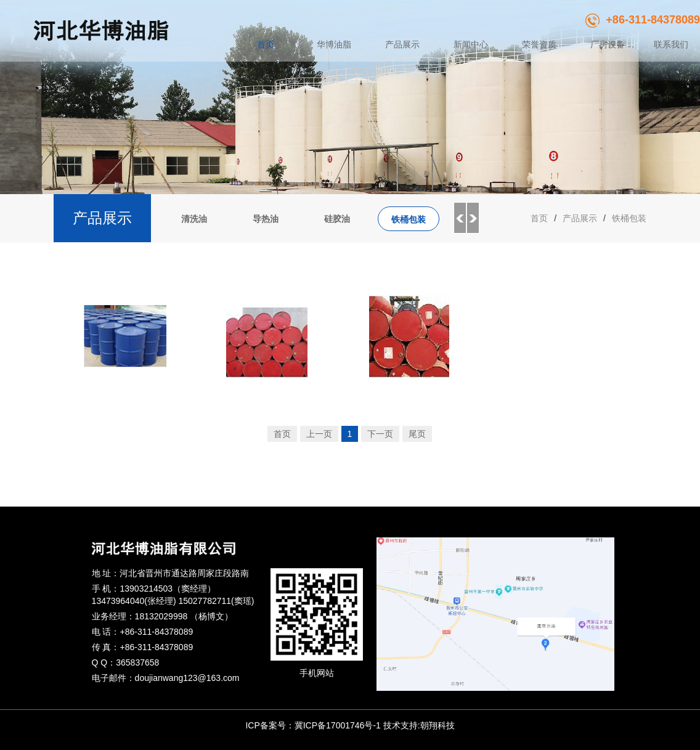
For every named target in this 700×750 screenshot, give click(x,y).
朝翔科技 (437, 725)
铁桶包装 (409, 219)
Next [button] (473, 218)
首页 (266, 44)
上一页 (319, 434)
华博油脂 (334, 44)
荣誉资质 (539, 44)
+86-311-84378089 (643, 20)
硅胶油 (337, 219)
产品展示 (402, 44)
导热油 (266, 219)
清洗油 (194, 219)
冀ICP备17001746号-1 (338, 725)
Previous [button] (460, 218)
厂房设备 (608, 44)
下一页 (380, 434)
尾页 (417, 434)
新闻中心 (471, 44)
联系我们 (671, 44)
